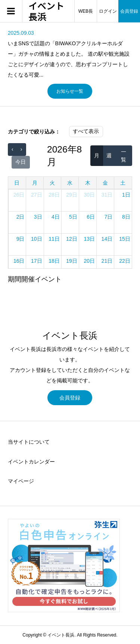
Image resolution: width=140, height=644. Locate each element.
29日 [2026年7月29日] (72, 195)
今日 (21, 162)
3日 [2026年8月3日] (38, 217)
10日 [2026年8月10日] (37, 239)
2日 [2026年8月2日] (21, 217)
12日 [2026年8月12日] (72, 239)
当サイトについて (29, 442)
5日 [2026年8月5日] (73, 217)
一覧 (124, 156)
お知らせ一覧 (70, 91)
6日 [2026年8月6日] (91, 217)
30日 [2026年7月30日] (89, 195)
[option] (70, 54)
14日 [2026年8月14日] (107, 239)
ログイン (108, 11)
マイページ (21, 481)
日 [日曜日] (17, 183)
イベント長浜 (46, 11)
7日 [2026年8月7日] (108, 217)
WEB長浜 (86, 16)
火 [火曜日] (52, 183)
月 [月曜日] (35, 183)
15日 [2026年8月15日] (125, 239)
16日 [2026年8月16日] (19, 261)
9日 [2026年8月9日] (21, 239)
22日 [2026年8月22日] (125, 261)
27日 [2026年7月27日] (37, 195)
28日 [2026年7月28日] (54, 195)
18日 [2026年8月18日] (54, 261)
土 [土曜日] (123, 183)
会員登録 (70, 398)
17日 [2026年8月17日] (37, 261)
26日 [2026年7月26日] (19, 195)
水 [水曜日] (70, 183)
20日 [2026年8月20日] (89, 261)
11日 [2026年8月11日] (54, 239)
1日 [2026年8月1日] (126, 195)
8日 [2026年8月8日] (126, 217)
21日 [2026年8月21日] (107, 261)
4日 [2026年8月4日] (56, 217)
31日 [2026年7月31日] (107, 195)
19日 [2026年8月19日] (72, 261)
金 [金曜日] (105, 183)
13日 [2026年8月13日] (89, 239)
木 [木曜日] (88, 183)
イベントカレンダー (31, 462)
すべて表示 (86, 131)
